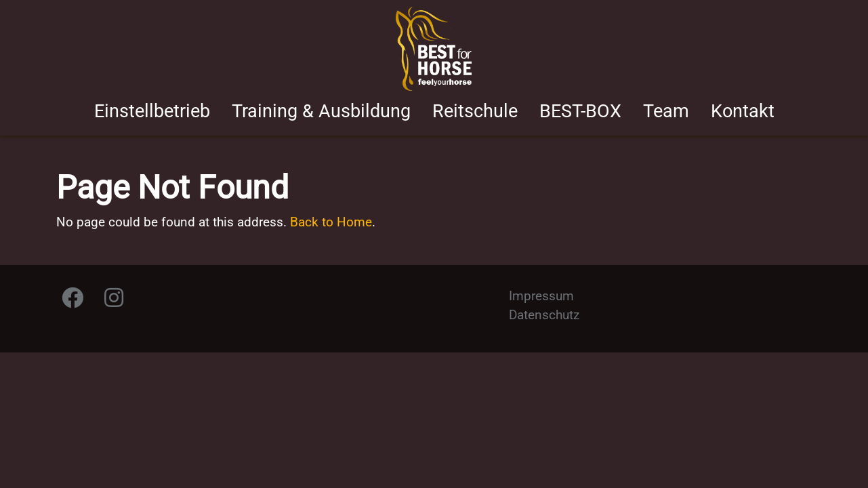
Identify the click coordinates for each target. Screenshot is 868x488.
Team (666, 111)
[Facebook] (73, 301)
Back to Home (331, 222)
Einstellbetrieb (152, 111)
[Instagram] (114, 301)
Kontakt (743, 111)
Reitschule (475, 111)
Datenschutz (544, 315)
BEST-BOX (580, 111)
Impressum (541, 296)
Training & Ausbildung (321, 111)
